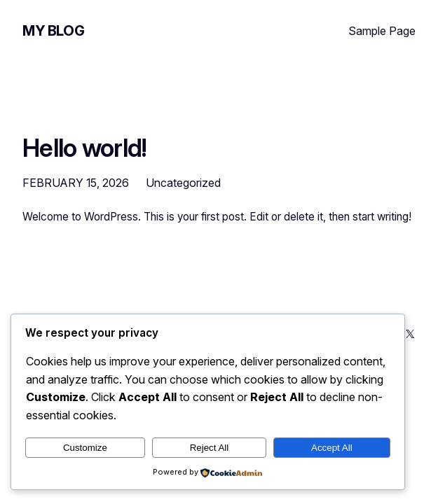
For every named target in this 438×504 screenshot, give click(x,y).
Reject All (210, 448)
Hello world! (85, 149)
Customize (85, 448)
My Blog (53, 31)
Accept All (332, 448)
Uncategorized (183, 183)
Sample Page (382, 31)
